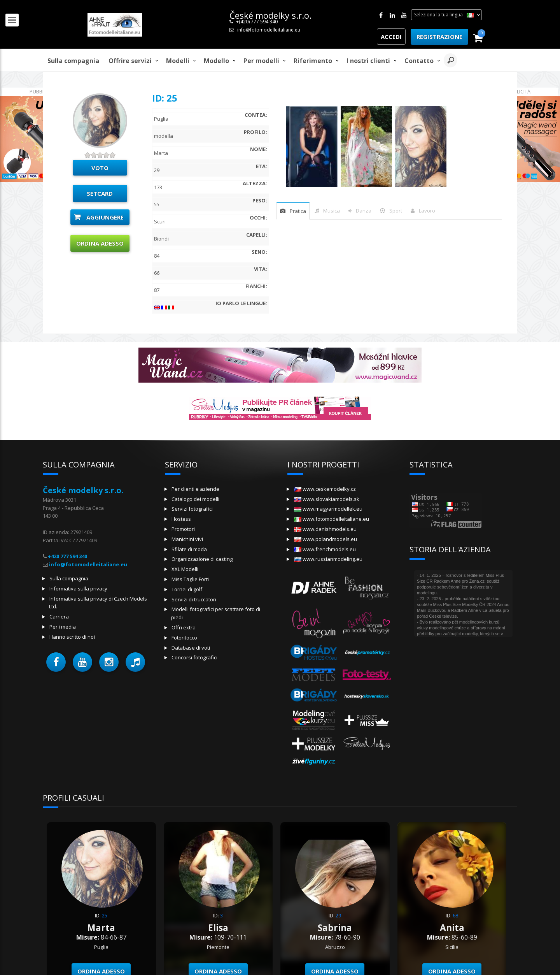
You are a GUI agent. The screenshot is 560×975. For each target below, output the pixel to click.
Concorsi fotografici (194, 657)
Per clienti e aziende (195, 489)
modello (216, 61)
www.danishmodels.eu (325, 529)
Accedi (391, 37)
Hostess (181, 519)
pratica (298, 211)
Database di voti (191, 648)
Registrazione (439, 37)
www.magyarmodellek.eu (328, 509)
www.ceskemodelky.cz (325, 489)
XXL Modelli (185, 569)
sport (396, 211)
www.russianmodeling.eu (328, 559)
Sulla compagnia (73, 61)
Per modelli (261, 61)
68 (455, 915)
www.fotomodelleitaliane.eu (332, 519)
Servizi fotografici (192, 509)
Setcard (100, 193)
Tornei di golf (187, 589)
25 (105, 915)
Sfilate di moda (189, 549)
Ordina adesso (100, 243)
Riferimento (313, 61)
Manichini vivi (187, 539)
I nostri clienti (368, 61)
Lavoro (427, 211)
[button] (56, 662)
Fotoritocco (184, 638)
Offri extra (184, 627)
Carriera (59, 617)
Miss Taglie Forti (190, 579)
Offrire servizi (130, 61)
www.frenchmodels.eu (325, 549)
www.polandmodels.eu (325, 539)
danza (364, 211)
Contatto (419, 61)
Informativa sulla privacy (78, 589)
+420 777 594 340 (67, 556)
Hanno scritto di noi (72, 637)
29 (338, 915)
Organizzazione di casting (202, 559)
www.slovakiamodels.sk (327, 499)
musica (332, 211)
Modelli (178, 61)
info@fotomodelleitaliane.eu (269, 30)
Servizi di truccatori (194, 599)
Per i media (63, 627)
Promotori (183, 529)
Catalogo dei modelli (195, 499)
